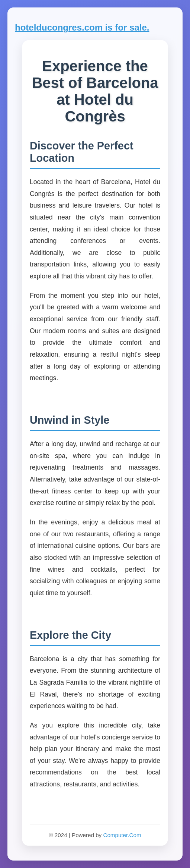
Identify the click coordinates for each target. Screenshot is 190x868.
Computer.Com (122, 835)
